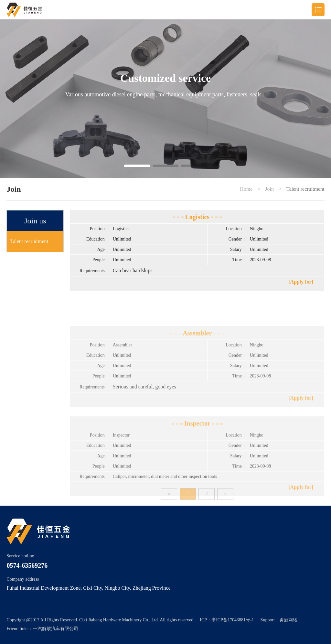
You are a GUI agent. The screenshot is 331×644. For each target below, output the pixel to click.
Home (246, 189)
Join (269, 189)
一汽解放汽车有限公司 (56, 629)
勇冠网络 (288, 620)
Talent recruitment (305, 189)
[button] (137, 166)
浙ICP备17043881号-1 (233, 620)
